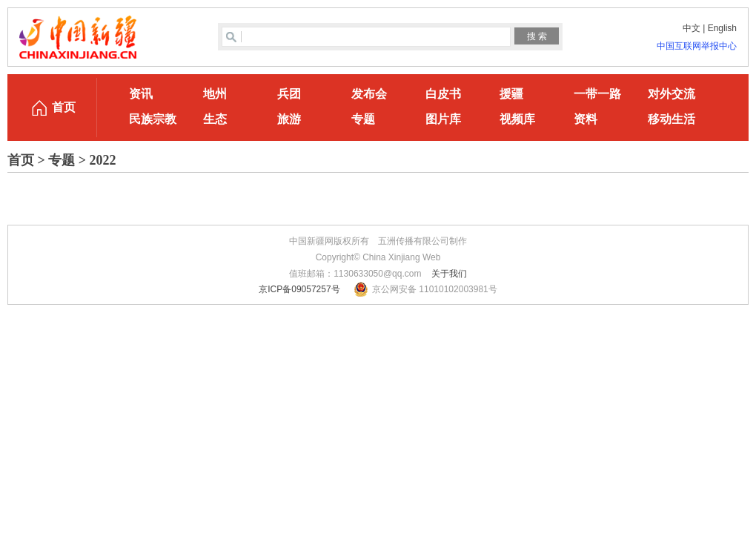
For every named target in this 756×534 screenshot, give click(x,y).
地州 (215, 94)
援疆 (511, 94)
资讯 (141, 94)
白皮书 (443, 94)
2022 (103, 160)
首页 (64, 107)
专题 (363, 119)
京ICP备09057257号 (299, 289)
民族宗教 (153, 119)
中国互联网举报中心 (697, 46)
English (722, 28)
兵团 (289, 94)
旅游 (289, 119)
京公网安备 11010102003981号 (435, 289)
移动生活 (672, 119)
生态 (215, 119)
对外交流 (672, 94)
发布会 (369, 94)
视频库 (517, 119)
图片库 (443, 119)
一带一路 (597, 94)
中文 (692, 28)
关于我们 (449, 274)
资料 (586, 119)
